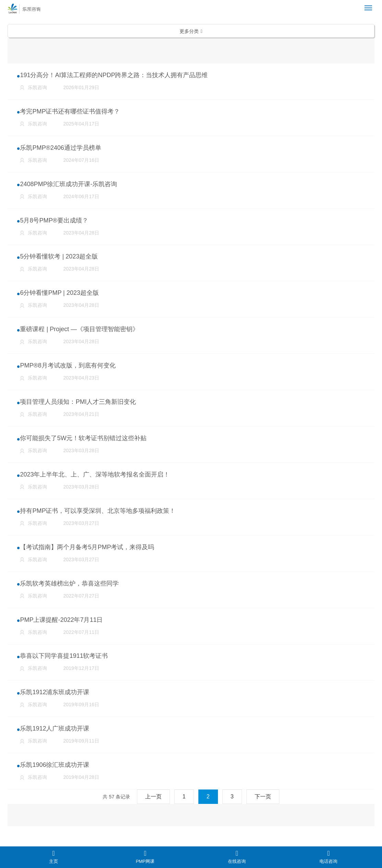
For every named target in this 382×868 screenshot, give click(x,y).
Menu (369, 5)
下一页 (263, 811)
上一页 (153, 811)
